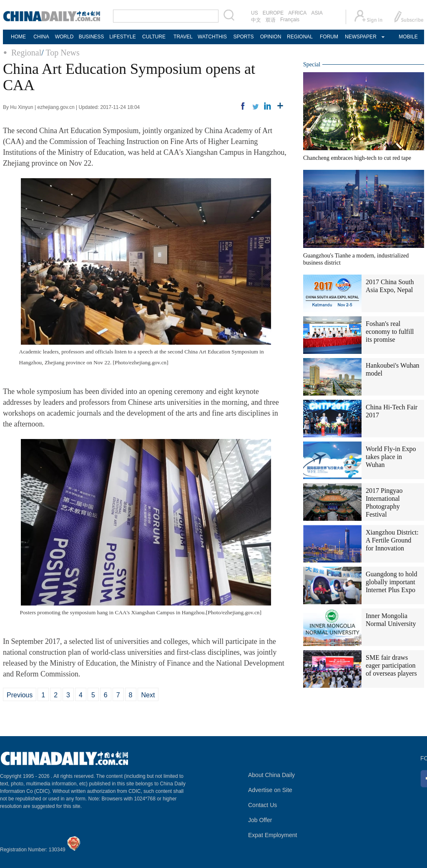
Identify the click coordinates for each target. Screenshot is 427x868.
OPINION (271, 37)
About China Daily (271, 775)
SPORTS (243, 37)
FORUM (329, 37)
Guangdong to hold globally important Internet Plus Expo (392, 582)
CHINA (41, 37)
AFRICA (297, 13)
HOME (18, 37)
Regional (26, 53)
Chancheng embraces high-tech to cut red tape (357, 158)
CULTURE (154, 37)
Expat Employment (273, 835)
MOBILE (408, 37)
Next (148, 695)
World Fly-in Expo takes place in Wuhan (391, 457)
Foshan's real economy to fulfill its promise (390, 332)
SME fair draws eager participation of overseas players (391, 665)
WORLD (64, 37)
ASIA (317, 13)
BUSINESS (92, 37)
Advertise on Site (270, 790)
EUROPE (273, 13)
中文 (256, 20)
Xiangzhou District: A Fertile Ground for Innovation (392, 540)
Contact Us (262, 805)
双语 (271, 20)
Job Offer (260, 820)
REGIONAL (300, 37)
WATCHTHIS (212, 37)
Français (290, 20)
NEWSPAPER (360, 37)
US (255, 13)
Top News (62, 53)
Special (312, 64)
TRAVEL (183, 37)
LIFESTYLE (122, 37)
